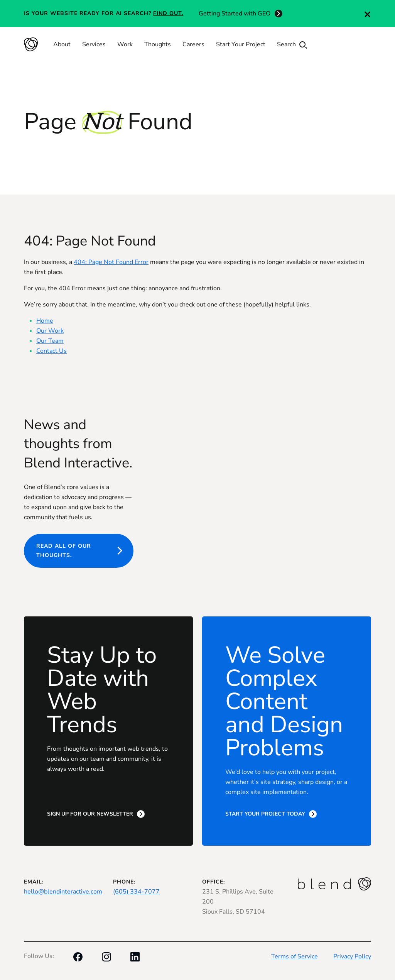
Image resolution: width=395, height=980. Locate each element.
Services (94, 44)
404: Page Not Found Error (111, 262)
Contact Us (51, 351)
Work (125, 44)
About (62, 44)
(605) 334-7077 (136, 892)
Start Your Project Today (265, 814)
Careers (193, 44)
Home (45, 321)
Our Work (50, 331)
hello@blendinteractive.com (63, 892)
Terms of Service (295, 956)
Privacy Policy (352, 956)
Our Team (50, 341)
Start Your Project (241, 44)
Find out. (168, 13)
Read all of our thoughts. (64, 551)
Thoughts (158, 44)
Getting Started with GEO (235, 14)
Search (292, 44)
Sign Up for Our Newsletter (90, 814)
